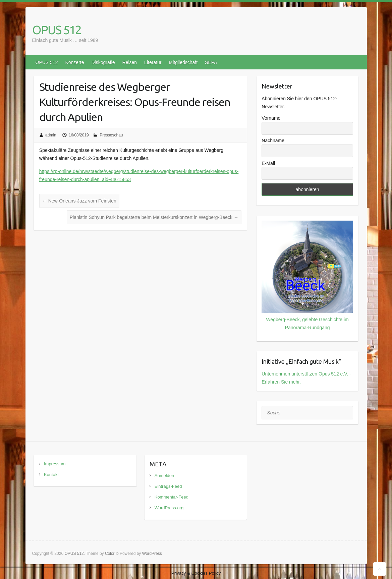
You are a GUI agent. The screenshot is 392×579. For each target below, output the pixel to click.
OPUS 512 (57, 30)
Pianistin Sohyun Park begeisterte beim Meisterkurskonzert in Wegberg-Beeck (154, 217)
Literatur (153, 62)
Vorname (271, 118)
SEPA (211, 62)
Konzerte (74, 62)
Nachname (273, 140)
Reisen (130, 62)
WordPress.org (169, 508)
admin (51, 135)
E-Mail (268, 163)
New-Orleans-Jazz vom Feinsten (79, 201)
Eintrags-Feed (168, 486)
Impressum (55, 464)
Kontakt (51, 475)
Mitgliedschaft (183, 62)
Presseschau (111, 135)
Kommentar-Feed (172, 497)
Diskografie (103, 62)
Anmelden (164, 476)
